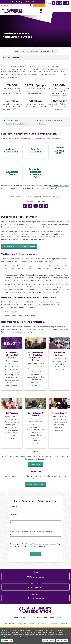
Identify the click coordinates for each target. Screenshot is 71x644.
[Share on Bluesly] (36, 209)
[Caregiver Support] (59, 426)
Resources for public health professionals (51, 123)
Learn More (36, 467)
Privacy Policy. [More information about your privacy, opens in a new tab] (25, 637)
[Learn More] (12, 426)
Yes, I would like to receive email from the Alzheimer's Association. (33, 534)
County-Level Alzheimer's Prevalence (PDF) (35, 176)
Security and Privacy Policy (18, 624)
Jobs (5, 624)
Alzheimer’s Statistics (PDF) (12, 153)
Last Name (13, 517)
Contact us (42, 127)
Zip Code (13, 538)
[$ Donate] (65, 5)
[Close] (68, 630)
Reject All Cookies (62, 641)
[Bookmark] (46, 209)
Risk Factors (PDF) (12, 176)
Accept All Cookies (48, 641)
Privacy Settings (7, 641)
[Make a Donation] (35, 576)
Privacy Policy (43, 549)
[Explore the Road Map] (12, 367)
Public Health (34, 54)
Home (16, 54)
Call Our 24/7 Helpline (31, 2)
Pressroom (43, 624)
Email (12, 526)
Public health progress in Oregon (16, 127)
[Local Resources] (35, 597)
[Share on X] (30, 209)
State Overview (45, 54)
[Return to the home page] (12, 11)
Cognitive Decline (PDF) (35, 153)
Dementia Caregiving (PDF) (59, 153)
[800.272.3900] (35, 587)
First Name (13, 509)
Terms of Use (33, 624)
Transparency (53, 624)
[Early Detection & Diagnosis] (35, 426)
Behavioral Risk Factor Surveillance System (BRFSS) (42, 191)
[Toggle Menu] (68, 11)
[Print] (41, 209)
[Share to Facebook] (25, 209)
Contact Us (64, 624)
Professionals (24, 54)
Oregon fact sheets (12, 123)
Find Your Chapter (35, 487)
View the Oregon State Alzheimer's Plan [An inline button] (20, 249)
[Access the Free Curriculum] (59, 367)
